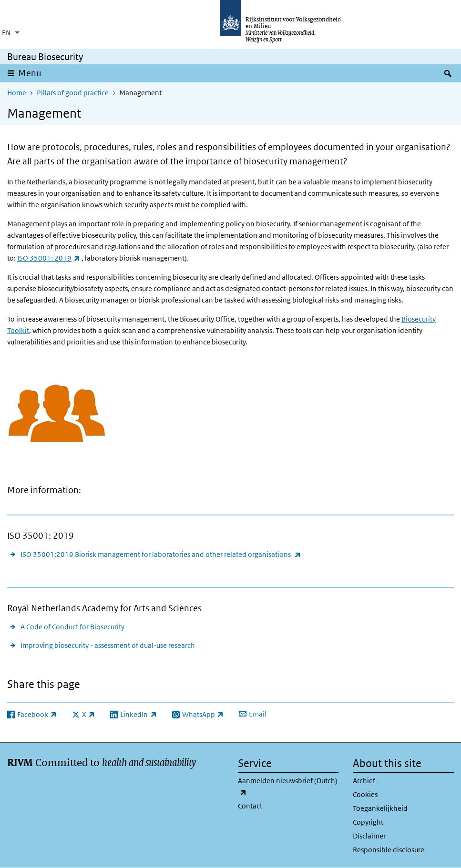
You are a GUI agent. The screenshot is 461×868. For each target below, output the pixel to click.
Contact (250, 806)
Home (17, 93)
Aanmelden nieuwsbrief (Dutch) (288, 787)
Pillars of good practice (73, 93)
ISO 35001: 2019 (49, 258)
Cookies (365, 794)
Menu (30, 73)
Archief (364, 781)
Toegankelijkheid (380, 808)
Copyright (368, 822)
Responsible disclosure (389, 850)
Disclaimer (369, 836)
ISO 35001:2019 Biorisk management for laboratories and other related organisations (161, 554)
